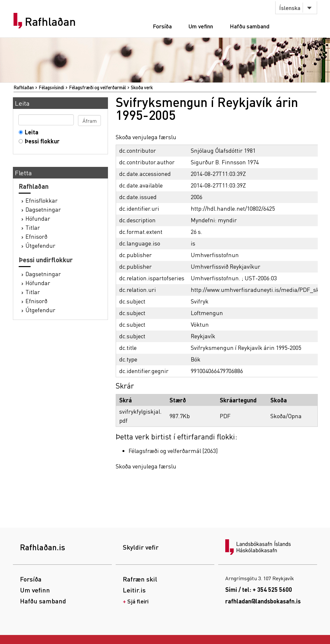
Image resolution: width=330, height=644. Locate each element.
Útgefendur (40, 245)
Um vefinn (201, 26)
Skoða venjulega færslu (146, 137)
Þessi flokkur (41, 141)
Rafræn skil (140, 579)
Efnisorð (36, 236)
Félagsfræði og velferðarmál (97, 87)
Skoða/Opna (286, 416)
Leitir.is (134, 590)
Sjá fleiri (138, 601)
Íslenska (290, 8)
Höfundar (38, 218)
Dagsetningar (43, 209)
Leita (30, 132)
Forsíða (162, 26)
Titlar (33, 227)
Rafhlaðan (50, 22)
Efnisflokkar (42, 200)
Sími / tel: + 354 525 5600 (259, 589)
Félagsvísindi (51, 87)
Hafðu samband (250, 26)
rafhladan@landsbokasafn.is (263, 601)
